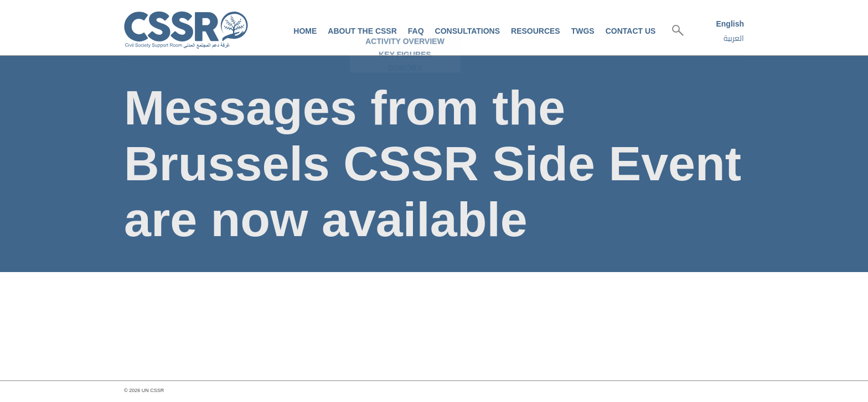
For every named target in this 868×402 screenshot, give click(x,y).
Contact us (631, 31)
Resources (536, 31)
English (730, 24)
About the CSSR (362, 31)
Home (305, 31)
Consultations (467, 31)
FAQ (416, 31)
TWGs (583, 31)
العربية (734, 38)
